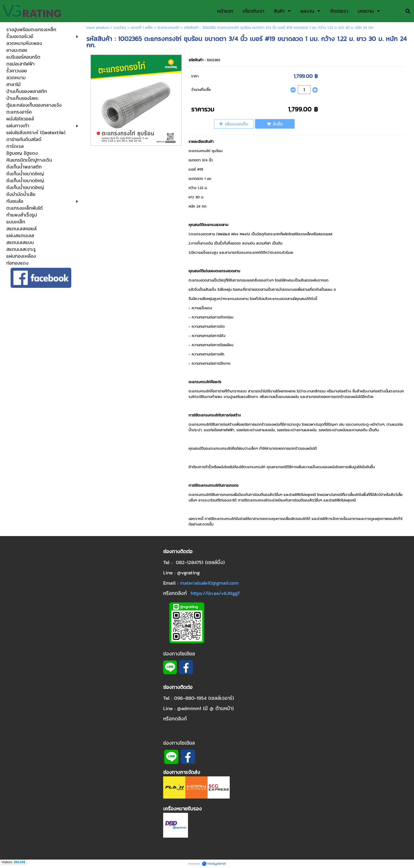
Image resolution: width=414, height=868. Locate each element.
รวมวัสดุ (120, 28)
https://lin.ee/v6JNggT (215, 593)
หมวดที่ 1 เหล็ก (142, 28)
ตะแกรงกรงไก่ (168, 28)
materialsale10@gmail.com (209, 583)
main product (98, 28)
